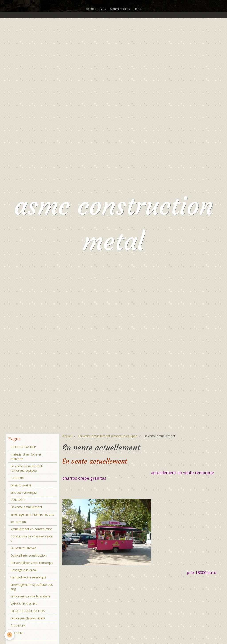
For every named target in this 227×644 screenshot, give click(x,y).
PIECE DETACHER (23, 447)
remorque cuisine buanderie (30, 596)
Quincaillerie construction (28, 555)
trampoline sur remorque (28, 577)
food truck (18, 626)
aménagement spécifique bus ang (32, 587)
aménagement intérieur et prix (32, 514)
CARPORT (18, 478)
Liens (137, 9)
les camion (18, 522)
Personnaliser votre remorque (32, 563)
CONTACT (18, 500)
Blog (103, 9)
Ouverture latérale (23, 548)
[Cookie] (9, 635)
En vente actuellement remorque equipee (108, 436)
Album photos (120, 9)
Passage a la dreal (23, 570)
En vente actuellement (26, 507)
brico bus (17, 633)
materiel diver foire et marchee (26, 457)
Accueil (91, 9)
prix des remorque (23, 492)
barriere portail (21, 485)
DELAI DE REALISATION (28, 611)
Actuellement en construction (31, 529)
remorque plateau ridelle (28, 618)
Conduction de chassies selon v (32, 538)
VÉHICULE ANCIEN (24, 604)
